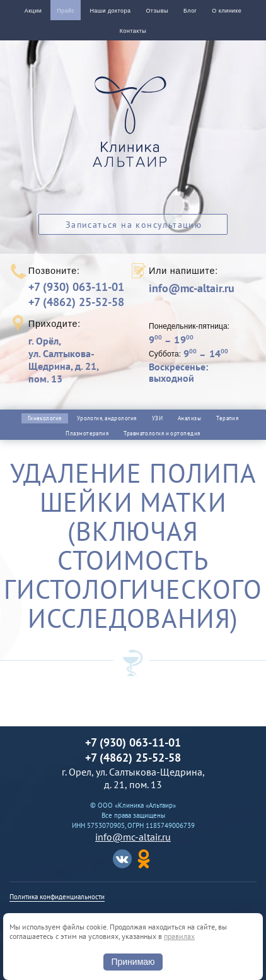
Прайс (66, 11)
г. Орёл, (78, 360)
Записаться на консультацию (134, 225)
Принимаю (133, 962)
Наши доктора (110, 11)
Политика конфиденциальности (57, 897)
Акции (33, 11)
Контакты (133, 31)
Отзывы (157, 11)
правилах (179, 936)
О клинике (227, 11)
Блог (190, 11)
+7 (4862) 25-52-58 (76, 302)
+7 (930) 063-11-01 (76, 287)
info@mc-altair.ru (192, 288)
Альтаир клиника (133, 129)
